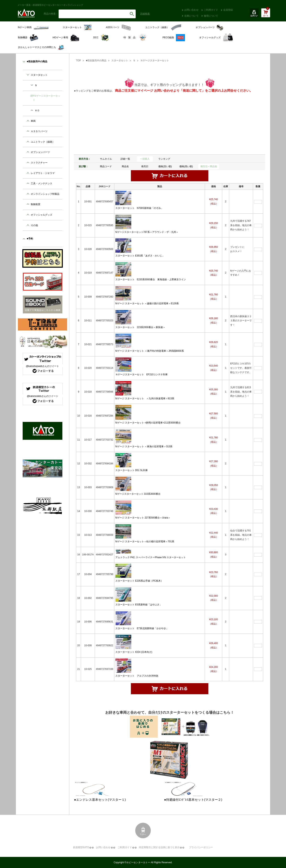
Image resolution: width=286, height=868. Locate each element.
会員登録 (228, 10)
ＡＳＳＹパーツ (39, 131)
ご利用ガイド (211, 10)
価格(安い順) (165, 166)
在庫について (191, 16)
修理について (211, 16)
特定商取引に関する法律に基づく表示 (159, 847)
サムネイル (106, 159)
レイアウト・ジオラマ (43, 173)
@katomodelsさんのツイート (43, 396)
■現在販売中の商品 (96, 60)
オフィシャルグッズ (42, 215)
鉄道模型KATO (81, 847)
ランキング (164, 159)
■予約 (30, 239)
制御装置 (36, 204)
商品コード (106, 166)
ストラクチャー (39, 163)
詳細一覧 (125, 159)
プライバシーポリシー (201, 847)
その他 (34, 225)
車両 (33, 121)
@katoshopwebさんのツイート (43, 366)
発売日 (145, 166)
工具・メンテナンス (42, 183)
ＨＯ (37, 110)
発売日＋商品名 (209, 166)
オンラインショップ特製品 (45, 194)
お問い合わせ (191, 10)
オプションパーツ (40, 152)
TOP (78, 60)
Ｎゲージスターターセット (155, 60)
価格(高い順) (186, 166)
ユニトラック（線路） (43, 142)
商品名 (125, 166)
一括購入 (145, 159)
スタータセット (120, 60)
